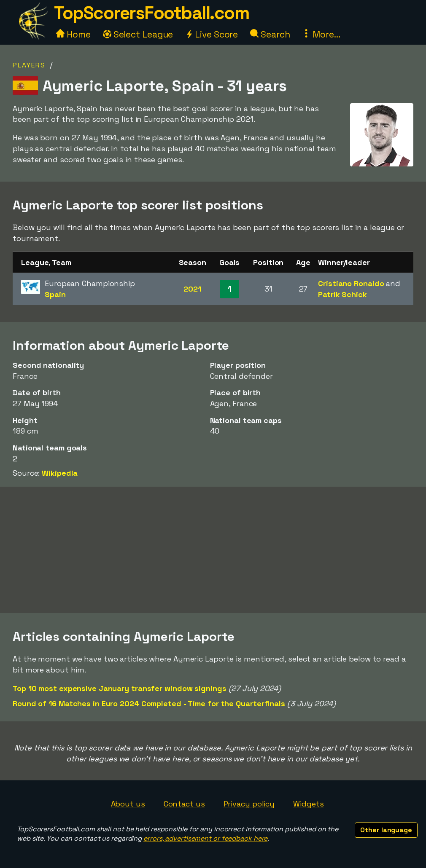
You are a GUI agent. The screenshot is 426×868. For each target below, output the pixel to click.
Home (73, 34)
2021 (192, 289)
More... (321, 34)
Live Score (212, 34)
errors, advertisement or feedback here (205, 838)
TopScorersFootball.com (151, 13)
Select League (138, 34)
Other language (386, 830)
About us (128, 804)
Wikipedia (60, 473)
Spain (55, 294)
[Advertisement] (213, 550)
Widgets (308, 804)
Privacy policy (249, 804)
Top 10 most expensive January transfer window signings (120, 688)
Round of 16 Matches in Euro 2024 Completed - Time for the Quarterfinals (149, 703)
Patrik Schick (342, 294)
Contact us (184, 804)
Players (29, 65)
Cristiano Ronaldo (351, 283)
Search (270, 34)
